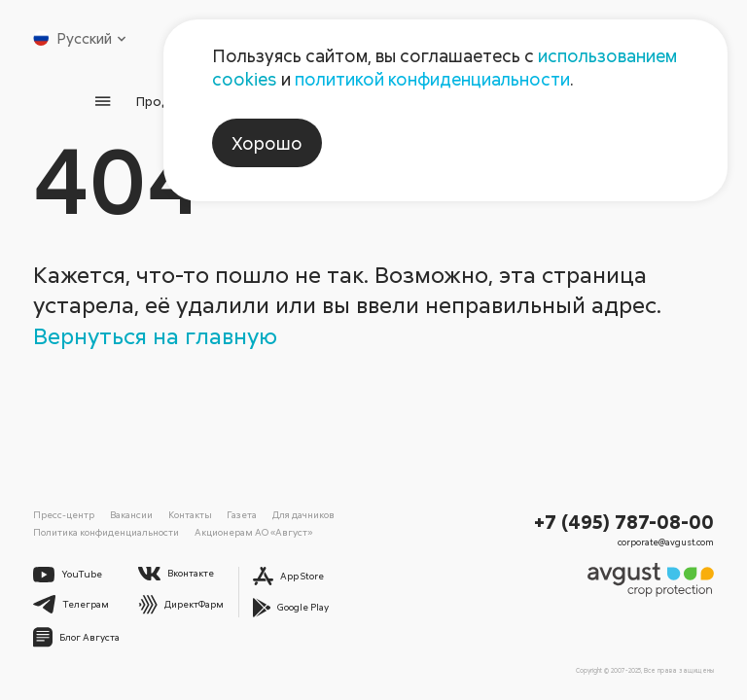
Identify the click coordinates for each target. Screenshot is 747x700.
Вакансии (131, 514)
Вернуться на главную (155, 335)
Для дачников (303, 514)
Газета (242, 514)
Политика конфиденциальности (106, 532)
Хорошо (267, 143)
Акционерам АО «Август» (253, 532)
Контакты (190, 514)
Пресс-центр (64, 514)
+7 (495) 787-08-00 (624, 521)
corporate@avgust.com (666, 542)
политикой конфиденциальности (432, 79)
